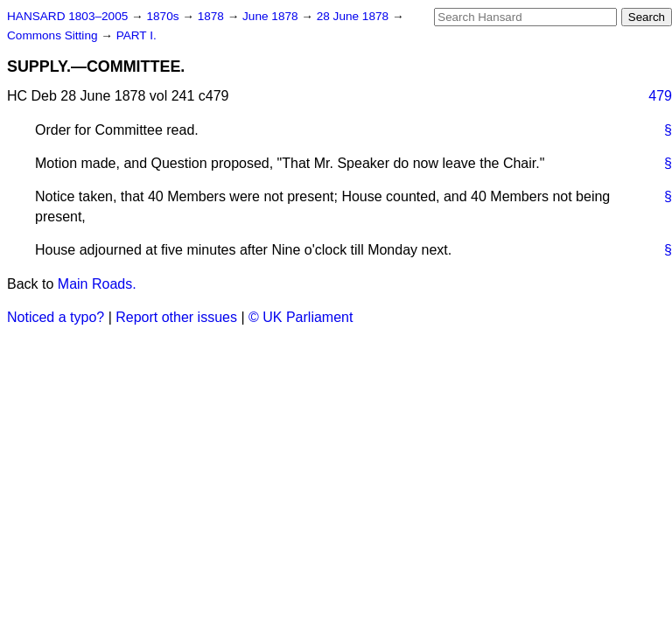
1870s (164, 16)
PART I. (136, 35)
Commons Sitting (54, 35)
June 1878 (272, 16)
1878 (213, 16)
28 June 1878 (354, 16)
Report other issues (176, 317)
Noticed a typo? (56, 317)
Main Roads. (97, 284)
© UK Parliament (301, 317)
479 (660, 96)
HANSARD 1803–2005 (67, 16)
